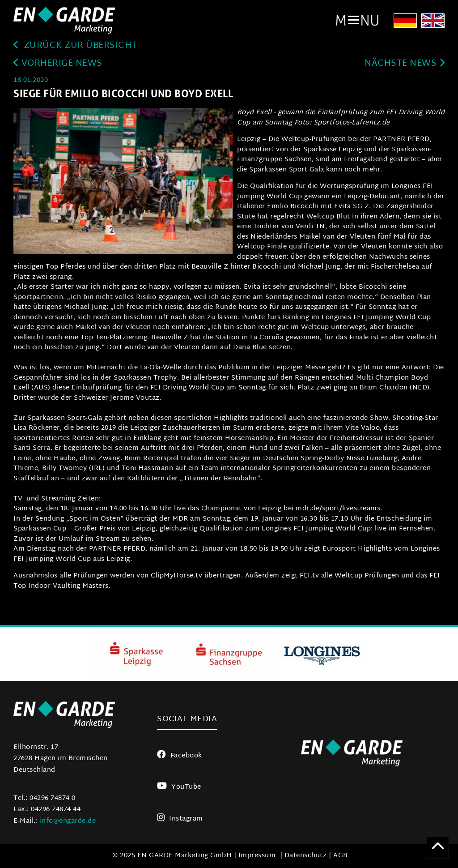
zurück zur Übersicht (75, 46)
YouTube (179, 787)
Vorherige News (58, 64)
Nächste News (405, 64)
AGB (341, 856)
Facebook (180, 756)
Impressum (257, 856)
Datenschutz (306, 856)
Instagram (180, 819)
